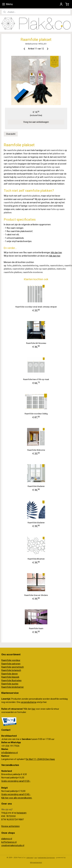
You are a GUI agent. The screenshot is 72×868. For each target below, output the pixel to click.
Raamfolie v (7, 660)
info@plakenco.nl (10, 753)
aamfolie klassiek (11, 677)
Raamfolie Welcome (36, 450)
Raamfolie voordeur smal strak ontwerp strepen (36, 307)
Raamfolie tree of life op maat (36, 379)
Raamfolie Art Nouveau (36, 343)
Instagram (22, 813)
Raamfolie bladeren (36, 486)
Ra (3, 667)
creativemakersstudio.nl (13, 845)
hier (34, 709)
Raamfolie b (7, 670)
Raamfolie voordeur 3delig (36, 414)
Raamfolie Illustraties (11, 680)
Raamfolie (7, 664)
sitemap (30, 858)
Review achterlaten (11, 826)
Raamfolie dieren (10, 674)
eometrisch (18, 667)
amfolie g (8, 667)
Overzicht (11, 134)
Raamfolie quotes (10, 684)
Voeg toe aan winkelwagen (36, 122)
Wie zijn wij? (7, 809)
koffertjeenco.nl (9, 842)
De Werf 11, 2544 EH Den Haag (40, 759)
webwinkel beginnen (47, 858)
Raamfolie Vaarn (36, 628)
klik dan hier (56, 252)
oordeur (17, 660)
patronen (16, 664)
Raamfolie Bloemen (36, 559)
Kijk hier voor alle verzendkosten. (17, 798)
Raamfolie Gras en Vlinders (36, 595)
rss (36, 858)
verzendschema (28, 702)
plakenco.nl (7, 839)
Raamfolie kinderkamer (13, 687)
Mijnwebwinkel (36, 863)
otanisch (17, 670)
